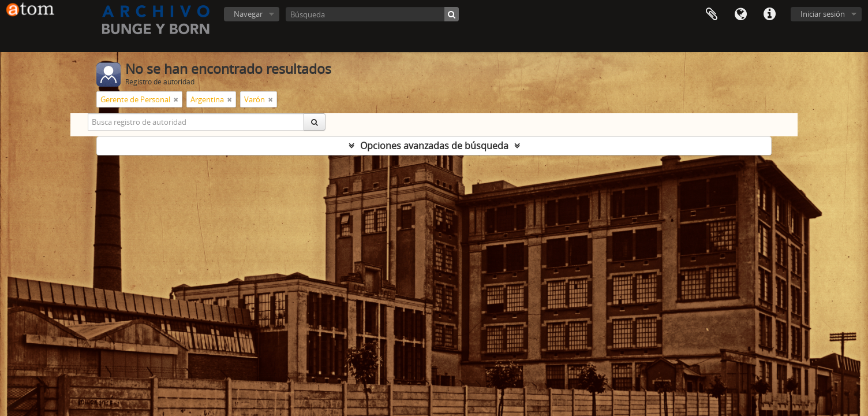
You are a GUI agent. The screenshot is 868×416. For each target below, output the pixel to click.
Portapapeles (712, 14)
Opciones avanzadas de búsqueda (434, 146)
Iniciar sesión (823, 14)
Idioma (740, 14)
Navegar (248, 14)
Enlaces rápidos (769, 14)
